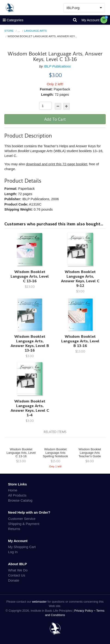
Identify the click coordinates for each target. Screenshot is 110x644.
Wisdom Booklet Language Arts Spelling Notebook (55, 453)
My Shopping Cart (22, 547)
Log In (13, 552)
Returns (14, 529)
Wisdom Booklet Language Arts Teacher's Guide (90, 453)
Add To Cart (55, 119)
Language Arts (36, 31)
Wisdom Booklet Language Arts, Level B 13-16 (80, 341)
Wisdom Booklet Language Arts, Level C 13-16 (30, 276)
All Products (17, 495)
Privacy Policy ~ (85, 611)
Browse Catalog (20, 500)
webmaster (39, 602)
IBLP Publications (57, 66)
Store (9, 31)
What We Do (18, 570)
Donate (14, 580)
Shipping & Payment (24, 524)
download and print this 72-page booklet (57, 164)
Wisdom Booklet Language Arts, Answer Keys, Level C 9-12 (80, 279)
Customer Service (22, 519)
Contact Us (17, 575)
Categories (12, 20)
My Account (90, 20)
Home (13, 490)
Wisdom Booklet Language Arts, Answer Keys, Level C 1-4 (30, 408)
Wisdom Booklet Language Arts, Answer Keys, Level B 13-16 (30, 343)
